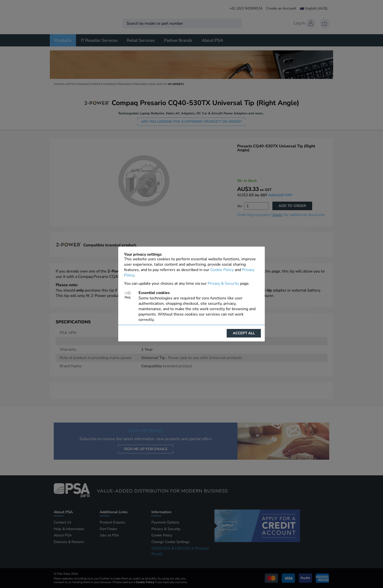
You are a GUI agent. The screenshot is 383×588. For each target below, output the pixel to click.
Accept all (244, 333)
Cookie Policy (222, 270)
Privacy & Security (223, 283)
